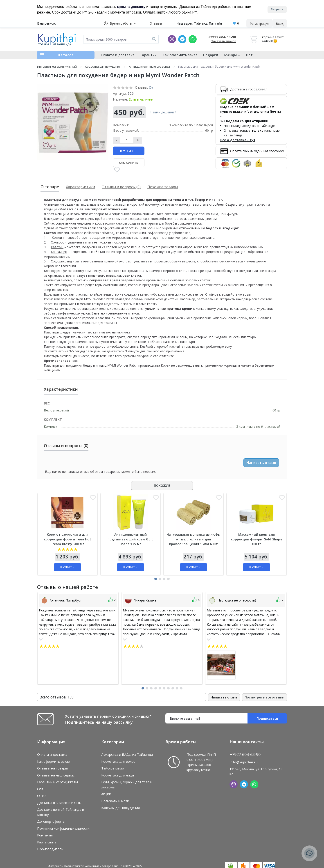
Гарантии (148, 55)
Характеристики (80, 187)
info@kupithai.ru (244, 762)
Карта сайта (47, 842)
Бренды (232, 55)
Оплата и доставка (118, 55)
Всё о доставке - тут (238, 140)
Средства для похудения (103, 67)
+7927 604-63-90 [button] (245, 754)
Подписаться (267, 718)
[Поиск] (154, 39)
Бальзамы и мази (115, 801)
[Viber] (172, 39)
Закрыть (277, 9)
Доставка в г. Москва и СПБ (59, 803)
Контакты (45, 835)
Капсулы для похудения (120, 808)
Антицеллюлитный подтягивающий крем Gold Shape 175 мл (131, 539)
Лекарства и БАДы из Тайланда (127, 754)
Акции (106, 794)
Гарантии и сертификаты (57, 782)
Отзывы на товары (52, 768)
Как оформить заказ (180, 55)
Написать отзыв (261, 463)
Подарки (211, 55)
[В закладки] (117, 170)
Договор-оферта (51, 821)
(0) (151, 87)
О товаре (50, 187)
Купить (129, 151)
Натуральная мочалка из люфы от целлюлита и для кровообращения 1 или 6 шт (193, 539)
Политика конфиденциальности (63, 828)
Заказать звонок (224, 41)
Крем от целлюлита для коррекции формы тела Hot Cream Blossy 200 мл (67, 539)
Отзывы (156, 23)
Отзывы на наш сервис (56, 775)
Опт (249, 55)
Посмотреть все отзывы (264, 697)
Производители (50, 849)
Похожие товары (163, 187)
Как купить (129, 163)
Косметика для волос (118, 761)
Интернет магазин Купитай (57, 67)
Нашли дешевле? (163, 112)
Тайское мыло (113, 768)
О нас (42, 796)
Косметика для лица (118, 775)
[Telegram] (182, 39)
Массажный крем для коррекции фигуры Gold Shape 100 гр (256, 539)
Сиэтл (263, 89)
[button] (120, 23)
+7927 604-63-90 (222, 37)
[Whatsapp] (193, 39)
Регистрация (259, 24)
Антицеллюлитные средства (149, 67)
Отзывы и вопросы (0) (121, 187)
